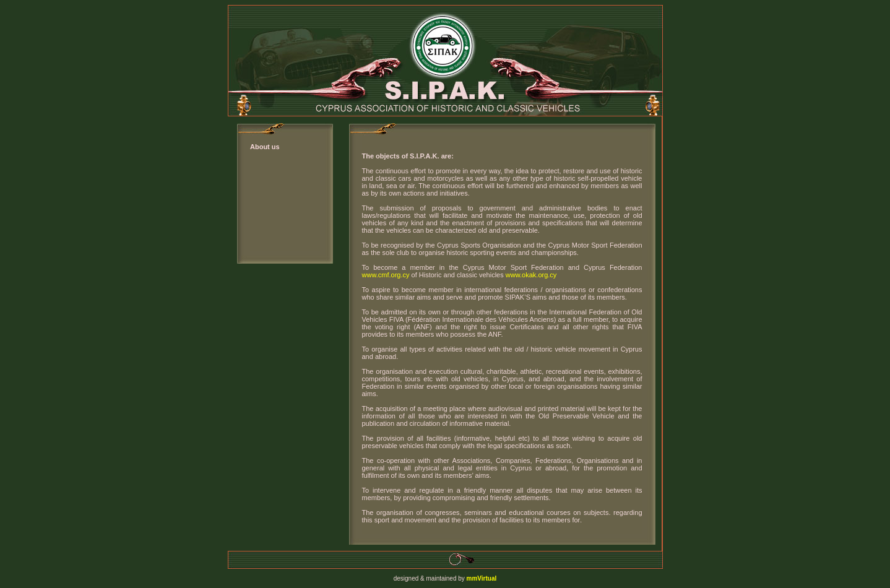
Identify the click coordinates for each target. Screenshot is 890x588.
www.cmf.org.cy (386, 275)
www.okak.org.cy (530, 275)
